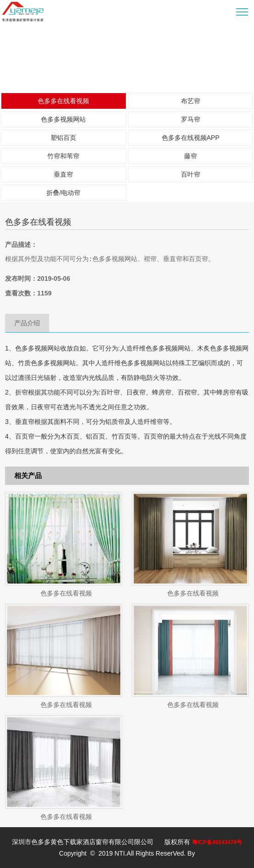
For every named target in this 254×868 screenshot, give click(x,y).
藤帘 (191, 156)
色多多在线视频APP (191, 138)
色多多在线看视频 (63, 101)
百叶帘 (191, 174)
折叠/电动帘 (63, 193)
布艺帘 (191, 101)
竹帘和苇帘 (63, 156)
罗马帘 (191, 119)
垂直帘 (63, 174)
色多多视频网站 (63, 119)
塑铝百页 (63, 138)
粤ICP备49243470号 (217, 842)
